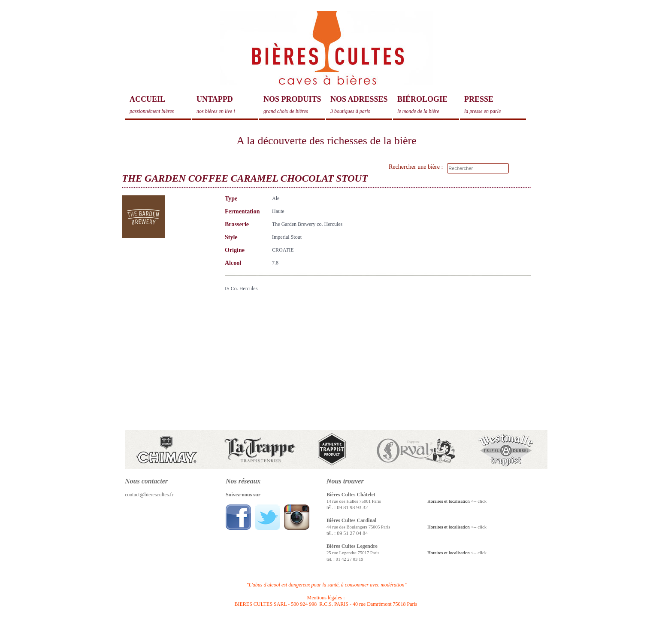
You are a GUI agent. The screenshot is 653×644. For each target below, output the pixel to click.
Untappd (227, 105)
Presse (495, 105)
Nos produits (294, 105)
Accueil (160, 105)
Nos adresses (361, 105)
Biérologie (428, 105)
